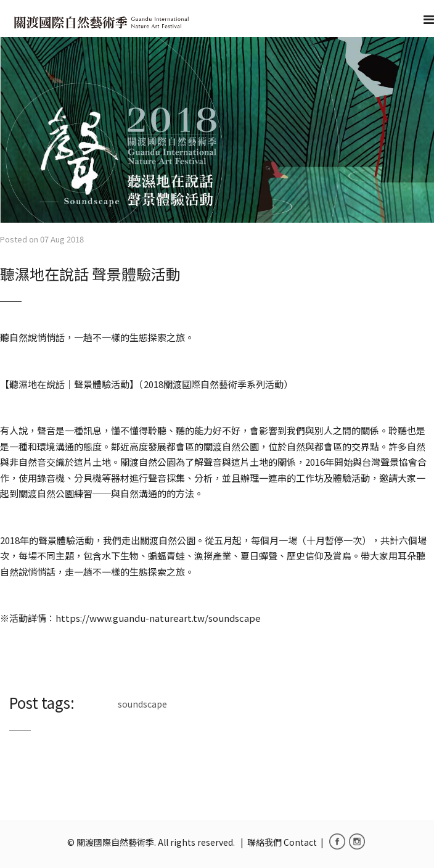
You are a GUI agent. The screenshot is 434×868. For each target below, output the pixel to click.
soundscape (142, 704)
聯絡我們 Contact (282, 842)
